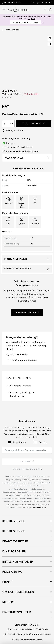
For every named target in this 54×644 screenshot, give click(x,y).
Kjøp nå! (31, 18)
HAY (29, 180)
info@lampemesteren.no (24, 360)
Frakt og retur (15, 541)
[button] (50, 38)
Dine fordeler (14, 551)
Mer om (8, 602)
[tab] (27, 521)
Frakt (7, 582)
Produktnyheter (17, 612)
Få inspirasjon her (25, 312)
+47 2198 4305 (19, 354)
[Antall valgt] (8, 124)
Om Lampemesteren (18, 592)
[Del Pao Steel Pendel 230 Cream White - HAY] (50, 44)
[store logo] (19, 10)
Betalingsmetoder (18, 561)
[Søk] (45, 10)
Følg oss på (12, 572)
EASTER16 (25, 22)
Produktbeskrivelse (17, 269)
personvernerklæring (38, 507)
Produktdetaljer (15, 259)
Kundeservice (14, 521)
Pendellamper (12, 30)
